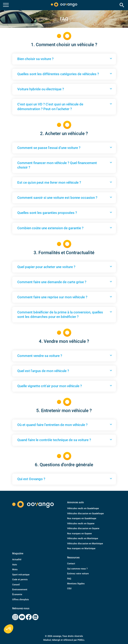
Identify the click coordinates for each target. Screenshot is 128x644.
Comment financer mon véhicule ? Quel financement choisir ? (65, 165)
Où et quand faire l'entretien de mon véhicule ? (65, 425)
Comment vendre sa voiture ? (65, 356)
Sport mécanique (21, 575)
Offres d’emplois (21, 600)
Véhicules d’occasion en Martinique (85, 544)
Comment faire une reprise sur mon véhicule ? (65, 297)
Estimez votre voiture (78, 574)
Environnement (20, 590)
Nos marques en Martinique (81, 548)
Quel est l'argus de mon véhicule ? (65, 371)
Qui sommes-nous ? (77, 569)
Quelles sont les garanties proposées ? (65, 212)
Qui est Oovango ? (65, 479)
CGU (69, 589)
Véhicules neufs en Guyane (81, 524)
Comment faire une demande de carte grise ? (65, 282)
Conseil (16, 585)
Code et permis (20, 580)
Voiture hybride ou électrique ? (65, 89)
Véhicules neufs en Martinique (83, 538)
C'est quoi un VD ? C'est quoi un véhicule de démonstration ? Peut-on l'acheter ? (65, 106)
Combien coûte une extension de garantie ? (65, 228)
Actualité (17, 560)
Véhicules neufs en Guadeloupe (83, 508)
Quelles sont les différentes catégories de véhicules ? (65, 74)
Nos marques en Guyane (79, 534)
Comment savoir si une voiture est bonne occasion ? (65, 197)
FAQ (69, 579)
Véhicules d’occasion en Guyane (83, 528)
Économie (17, 594)
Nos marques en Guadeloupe (82, 518)
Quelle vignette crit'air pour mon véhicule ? (65, 386)
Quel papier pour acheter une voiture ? (65, 267)
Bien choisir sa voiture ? (65, 59)
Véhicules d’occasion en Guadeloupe (85, 514)
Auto (15, 565)
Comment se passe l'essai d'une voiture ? (65, 148)
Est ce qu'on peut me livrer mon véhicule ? (65, 182)
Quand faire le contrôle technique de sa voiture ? (65, 440)
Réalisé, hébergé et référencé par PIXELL (64, 640)
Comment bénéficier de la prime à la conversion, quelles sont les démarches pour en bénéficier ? (65, 314)
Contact (71, 564)
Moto (15, 570)
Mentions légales (76, 584)
